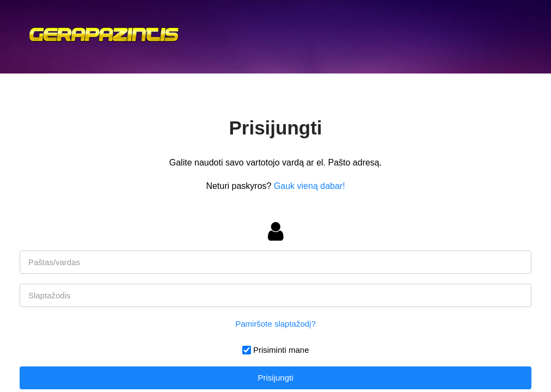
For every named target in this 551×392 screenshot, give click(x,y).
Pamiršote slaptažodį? (275, 324)
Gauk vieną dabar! (310, 186)
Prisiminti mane (281, 350)
